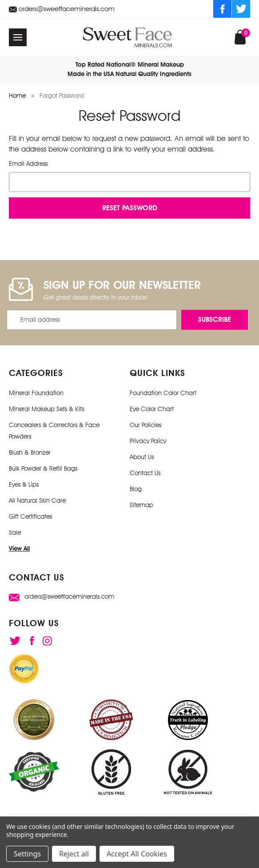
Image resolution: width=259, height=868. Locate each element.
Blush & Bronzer (30, 452)
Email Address (28, 164)
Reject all (74, 854)
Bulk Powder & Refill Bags (43, 468)
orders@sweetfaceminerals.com (62, 9)
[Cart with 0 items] (240, 36)
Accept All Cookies (137, 854)
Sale (15, 532)
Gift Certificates (30, 516)
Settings (27, 854)
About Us (142, 457)
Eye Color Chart (152, 409)
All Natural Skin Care (37, 500)
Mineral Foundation (36, 393)
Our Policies (145, 425)
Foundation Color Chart (163, 393)
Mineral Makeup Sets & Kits (46, 409)
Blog (136, 489)
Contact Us (145, 473)
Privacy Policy (148, 441)
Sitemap (141, 505)
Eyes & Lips (24, 484)
